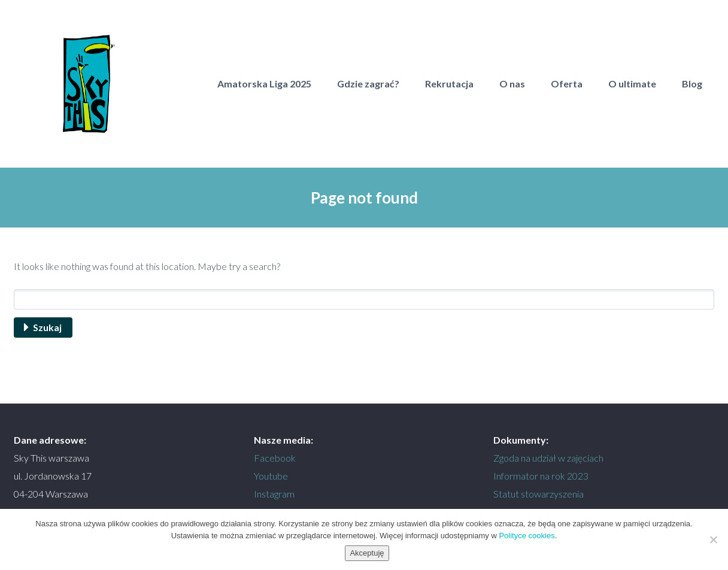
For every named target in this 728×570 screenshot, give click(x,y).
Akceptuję (367, 553)
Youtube (271, 476)
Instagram (274, 494)
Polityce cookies (527, 536)
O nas (512, 84)
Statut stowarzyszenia (539, 494)
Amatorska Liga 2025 (264, 84)
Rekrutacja (449, 84)
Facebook (275, 458)
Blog (692, 84)
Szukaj (47, 327)
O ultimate (632, 84)
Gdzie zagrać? (368, 84)
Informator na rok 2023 (541, 476)
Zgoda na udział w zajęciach (548, 458)
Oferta (567, 84)
